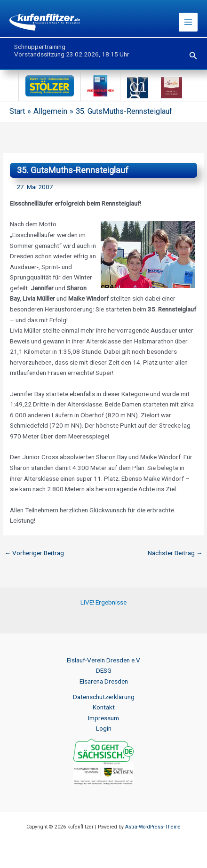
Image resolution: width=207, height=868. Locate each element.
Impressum (103, 718)
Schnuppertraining (40, 47)
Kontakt (104, 707)
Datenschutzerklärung (104, 697)
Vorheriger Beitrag (34, 553)
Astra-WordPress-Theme (153, 827)
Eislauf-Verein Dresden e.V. (104, 660)
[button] (193, 56)
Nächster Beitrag (175, 553)
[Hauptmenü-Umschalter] (188, 22)
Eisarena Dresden (104, 681)
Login (104, 728)
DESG (104, 670)
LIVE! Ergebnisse (103, 602)
